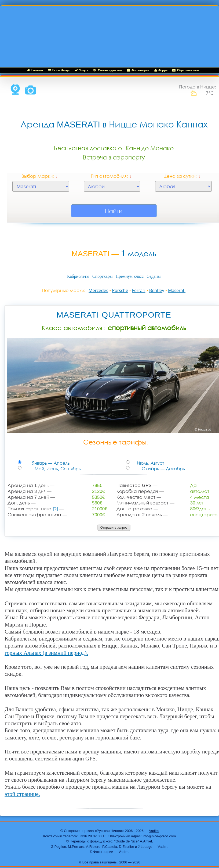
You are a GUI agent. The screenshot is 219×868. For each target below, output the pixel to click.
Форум (161, 70)
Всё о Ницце (59, 70)
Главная (35, 70)
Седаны (154, 276)
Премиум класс (130, 276)
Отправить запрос (114, 528)
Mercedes (98, 290)
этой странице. (22, 794)
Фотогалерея (138, 70)
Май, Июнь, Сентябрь (30, 469)
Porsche (120, 290)
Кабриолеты (78, 276)
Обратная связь (185, 70)
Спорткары (102, 276)
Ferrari (139, 290)
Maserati (177, 290)
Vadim (154, 831)
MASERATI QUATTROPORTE (114, 315)
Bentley (157, 290)
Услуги (81, 70)
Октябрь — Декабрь (137, 469)
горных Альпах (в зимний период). (46, 653)
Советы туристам (107, 70)
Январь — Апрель (28, 463)
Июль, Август (134, 463)
